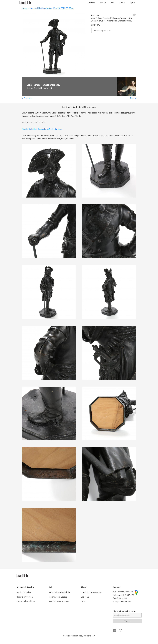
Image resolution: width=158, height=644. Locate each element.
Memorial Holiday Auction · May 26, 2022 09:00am (52, 8)
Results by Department (59, 601)
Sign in (132, 3)
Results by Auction (25, 597)
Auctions (91, 3)
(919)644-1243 (120, 598)
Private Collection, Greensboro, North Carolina (42, 129)
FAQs (83, 601)
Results (103, 3)
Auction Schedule (24, 592)
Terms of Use (76, 636)
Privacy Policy (89, 636)
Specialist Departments (91, 592)
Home (25, 8)
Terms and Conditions (26, 601)
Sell (113, 3)
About (122, 3)
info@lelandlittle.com (122, 602)
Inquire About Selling (58, 597)
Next (133, 98)
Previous (27, 98)
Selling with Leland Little (59, 592)
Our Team (85, 597)
